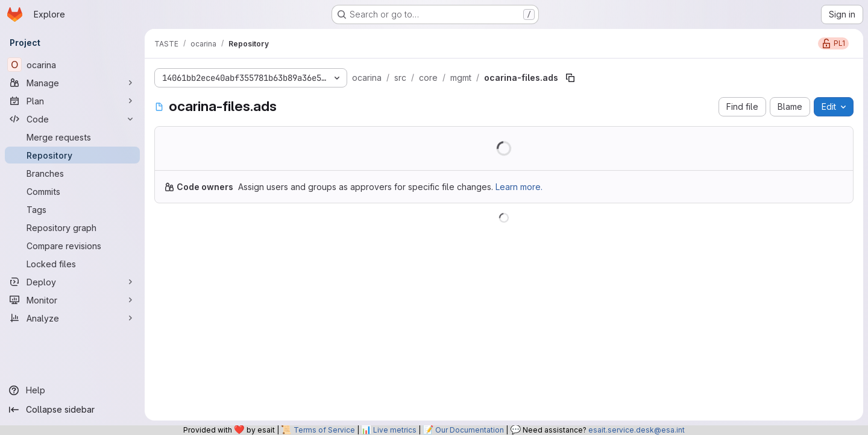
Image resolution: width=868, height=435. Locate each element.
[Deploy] (72, 282)
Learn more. (519, 187)
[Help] (72, 390)
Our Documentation (470, 430)
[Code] (72, 119)
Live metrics (395, 430)
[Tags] (72, 209)
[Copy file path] (570, 78)
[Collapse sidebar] (72, 410)
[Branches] (72, 173)
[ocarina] (72, 65)
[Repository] (72, 155)
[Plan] (72, 101)
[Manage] (72, 83)
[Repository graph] (72, 227)
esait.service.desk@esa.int (637, 430)
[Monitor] (72, 300)
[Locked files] (72, 264)
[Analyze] (72, 318)
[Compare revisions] (72, 246)
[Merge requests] (72, 137)
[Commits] (72, 191)
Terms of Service (324, 430)
